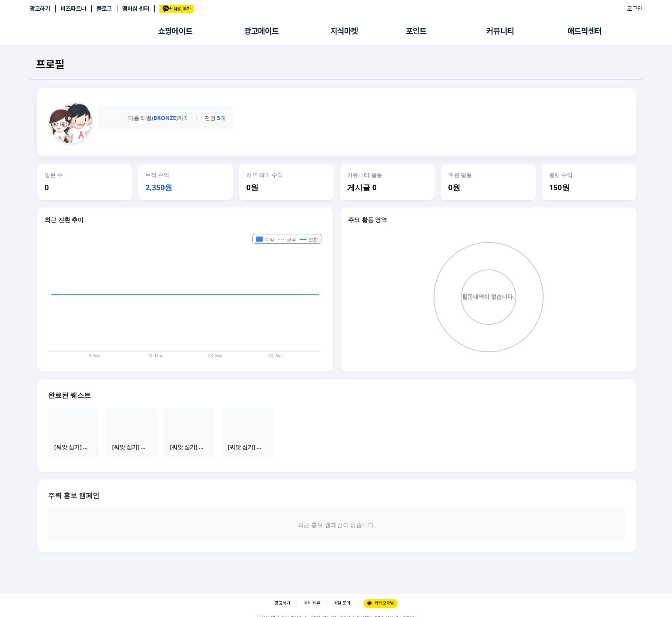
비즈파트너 (73, 9)
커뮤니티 (500, 31)
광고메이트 (261, 31)
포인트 (416, 31)
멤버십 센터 (136, 9)
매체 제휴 (312, 603)
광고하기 (40, 9)
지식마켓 (344, 31)
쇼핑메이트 (175, 31)
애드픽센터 (585, 31)
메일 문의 (342, 603)
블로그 (104, 9)
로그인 (635, 9)
